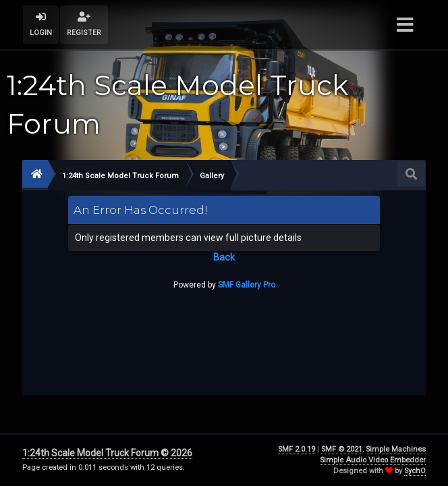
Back (224, 257)
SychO (415, 471)
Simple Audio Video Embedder (373, 460)
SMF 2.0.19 (297, 449)
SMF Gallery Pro (247, 285)
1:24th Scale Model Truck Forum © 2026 (107, 453)
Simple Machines (396, 449)
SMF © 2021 (342, 449)
